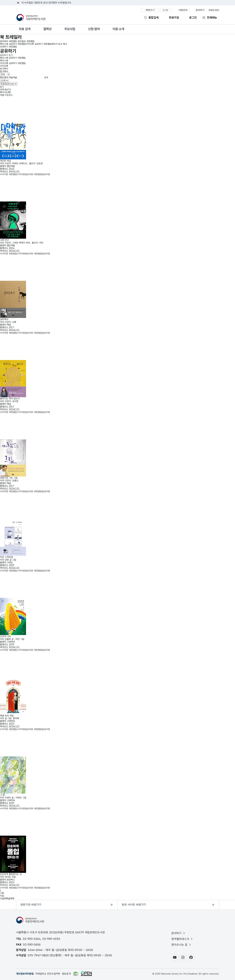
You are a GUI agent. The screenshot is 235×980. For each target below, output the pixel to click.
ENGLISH (214, 10)
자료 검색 (25, 29)
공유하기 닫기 (6, 55)
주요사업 (70, 29)
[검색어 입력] (22, 77)
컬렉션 (47, 29)
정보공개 (66, 974)
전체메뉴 (212, 18)
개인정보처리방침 (25, 974)
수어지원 (13, 174)
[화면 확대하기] (143, 10)
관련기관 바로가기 (31, 905)
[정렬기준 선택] (9, 84)
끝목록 (11, 899)
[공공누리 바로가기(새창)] (86, 974)
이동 (2, 896)
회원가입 (174, 18)
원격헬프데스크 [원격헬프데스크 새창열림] (180, 939)
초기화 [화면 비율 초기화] (165, 10)
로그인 (193, 18)
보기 (2, 87)
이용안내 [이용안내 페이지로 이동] (183, 10)
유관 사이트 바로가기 (134, 905)
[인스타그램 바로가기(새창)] (183, 957)
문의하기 (176, 933)
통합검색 (154, 18)
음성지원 (38, 174)
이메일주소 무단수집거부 (48, 974)
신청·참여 (94, 29)
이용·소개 (118, 29)
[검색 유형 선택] (5, 74)
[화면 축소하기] (157, 10)
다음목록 (4, 899)
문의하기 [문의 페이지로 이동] (200, 10)
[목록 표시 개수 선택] (4, 80)
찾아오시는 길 (179, 945)
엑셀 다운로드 (6, 95)
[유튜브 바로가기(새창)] (175, 957)
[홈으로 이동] (31, 18)
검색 (46, 77)
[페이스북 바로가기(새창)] (191, 957)
